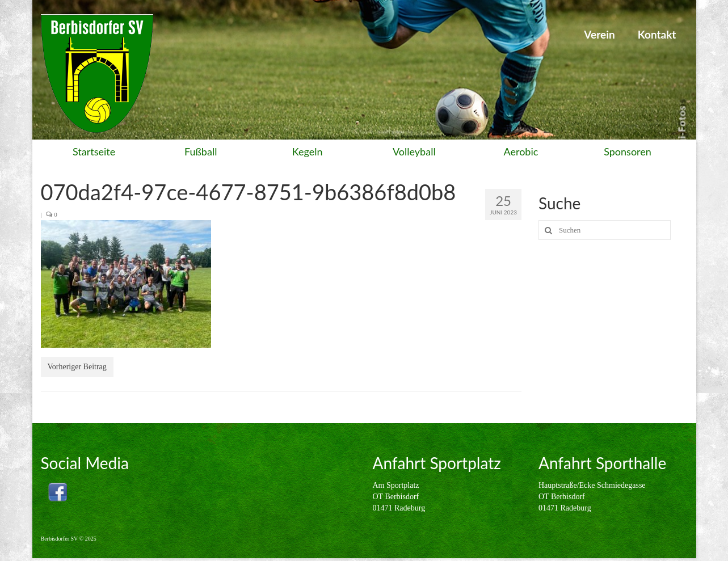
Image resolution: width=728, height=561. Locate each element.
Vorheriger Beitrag (77, 367)
